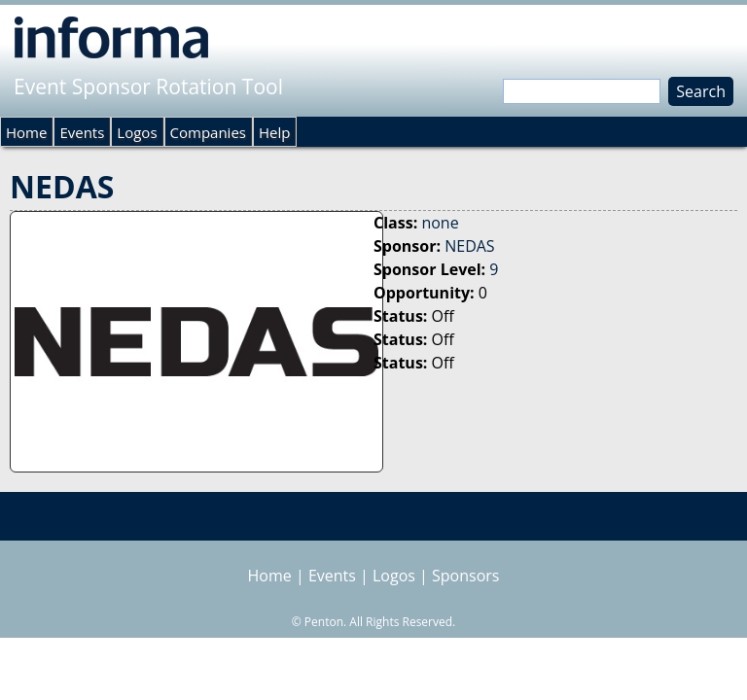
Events (82, 132)
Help (274, 132)
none (440, 223)
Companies (208, 132)
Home (26, 132)
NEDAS (469, 246)
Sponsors (465, 576)
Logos (137, 132)
